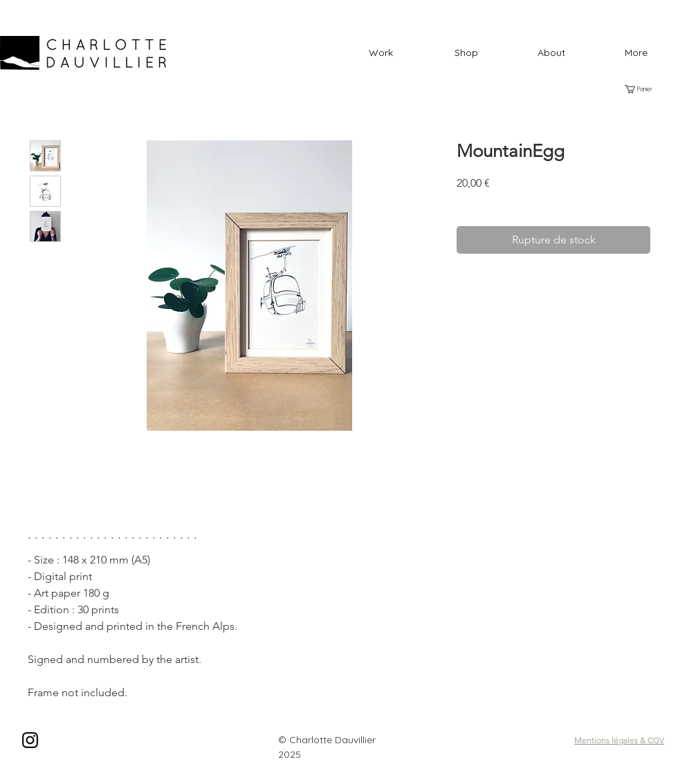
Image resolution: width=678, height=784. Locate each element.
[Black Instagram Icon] (30, 740)
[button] (466, 53)
